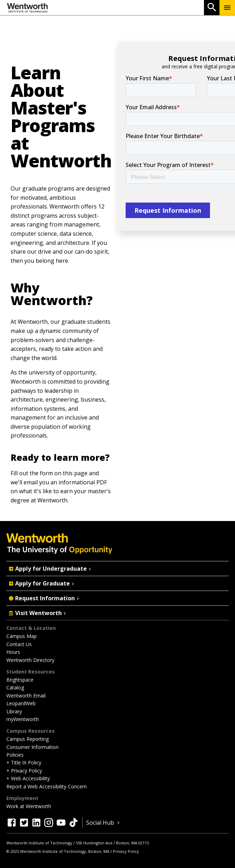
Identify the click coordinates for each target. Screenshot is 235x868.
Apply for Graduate (42, 583)
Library (14, 711)
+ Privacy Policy (24, 771)
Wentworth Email (26, 696)
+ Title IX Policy (24, 762)
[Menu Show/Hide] (227, 8)
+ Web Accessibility (28, 778)
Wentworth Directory (30, 660)
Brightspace (20, 680)
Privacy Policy (126, 851)
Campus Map (22, 636)
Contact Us (19, 644)
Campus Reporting (28, 739)
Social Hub (104, 823)
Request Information (44, 598)
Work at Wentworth (29, 806)
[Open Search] (212, 8)
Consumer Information (32, 747)
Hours (13, 652)
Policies (15, 755)
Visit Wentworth (38, 613)
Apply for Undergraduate (50, 569)
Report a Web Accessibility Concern (47, 786)
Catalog (15, 687)
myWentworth (23, 719)
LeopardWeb (21, 703)
